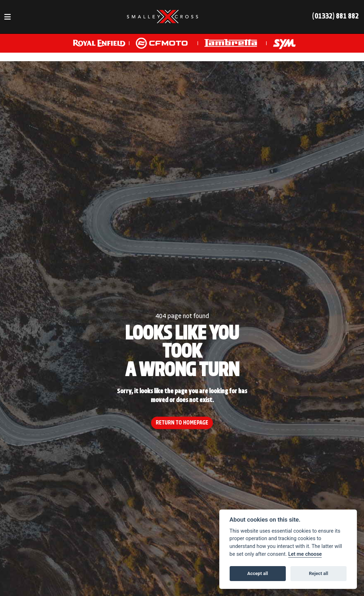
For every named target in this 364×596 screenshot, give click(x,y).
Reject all (318, 573)
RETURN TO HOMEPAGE (182, 423)
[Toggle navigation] (7, 17)
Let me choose (305, 554)
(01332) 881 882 (335, 17)
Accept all (258, 573)
